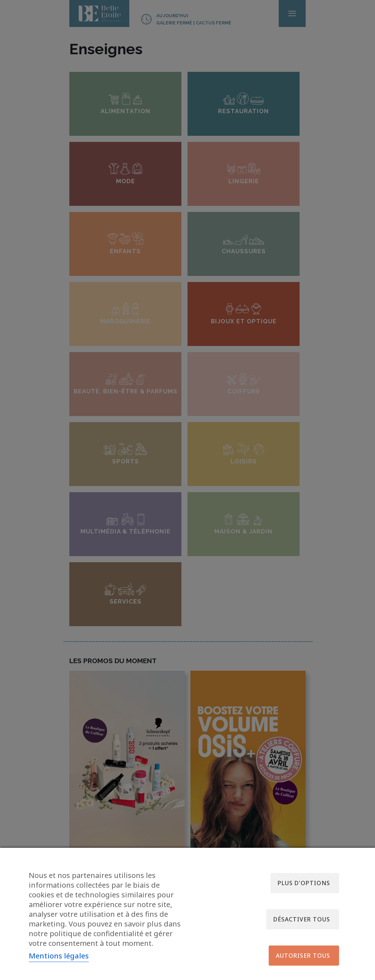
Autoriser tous (303, 956)
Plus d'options (304, 883)
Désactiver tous (302, 919)
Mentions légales (59, 956)
